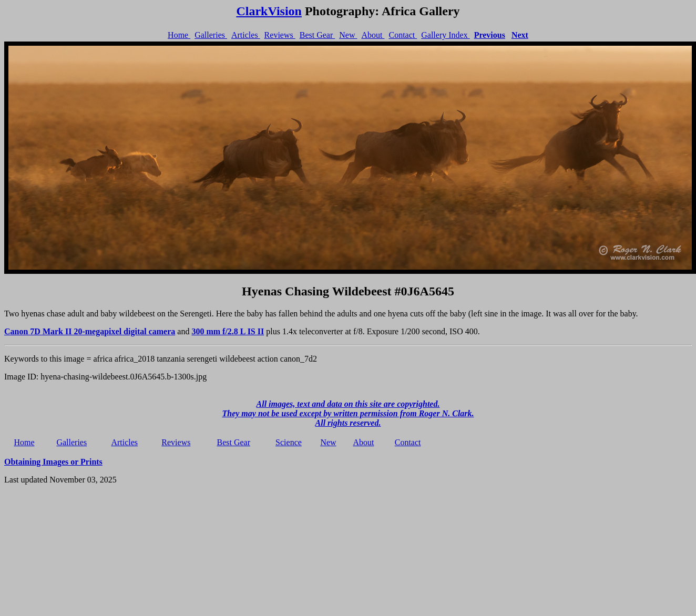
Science (289, 442)
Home (179, 35)
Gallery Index (445, 35)
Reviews (280, 35)
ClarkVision (269, 11)
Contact (403, 35)
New (348, 35)
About (373, 35)
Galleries (211, 35)
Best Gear (318, 35)
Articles (246, 35)
